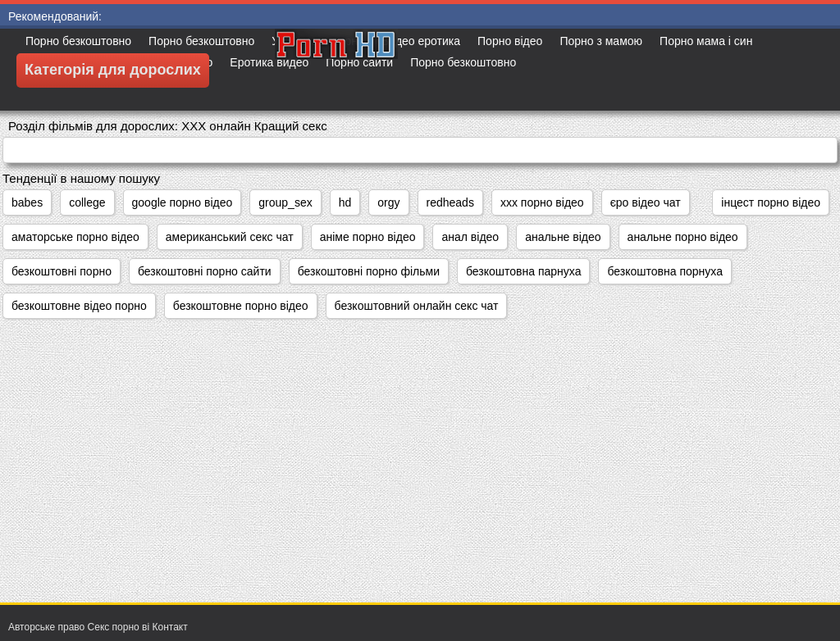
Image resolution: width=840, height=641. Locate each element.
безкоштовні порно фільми (369, 271)
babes (27, 202)
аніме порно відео (368, 237)
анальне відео (563, 237)
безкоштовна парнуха (523, 271)
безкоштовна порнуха (664, 271)
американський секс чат (230, 237)
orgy (388, 202)
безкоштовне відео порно (79, 306)
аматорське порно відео (75, 237)
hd (345, 202)
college (87, 202)
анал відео (470, 237)
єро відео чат (646, 202)
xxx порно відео (542, 202)
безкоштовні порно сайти (205, 271)
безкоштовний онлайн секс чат (417, 306)
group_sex (285, 202)
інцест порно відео (771, 202)
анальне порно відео (683, 237)
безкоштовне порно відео (241, 306)
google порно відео (183, 202)
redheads (450, 202)
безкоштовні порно (62, 271)
